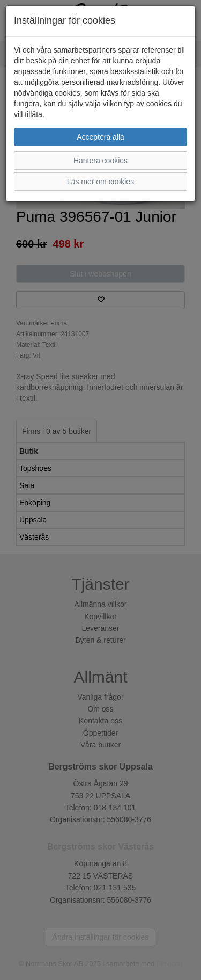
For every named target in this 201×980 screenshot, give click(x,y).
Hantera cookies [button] (100, 161)
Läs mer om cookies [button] (100, 182)
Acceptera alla (100, 137)
